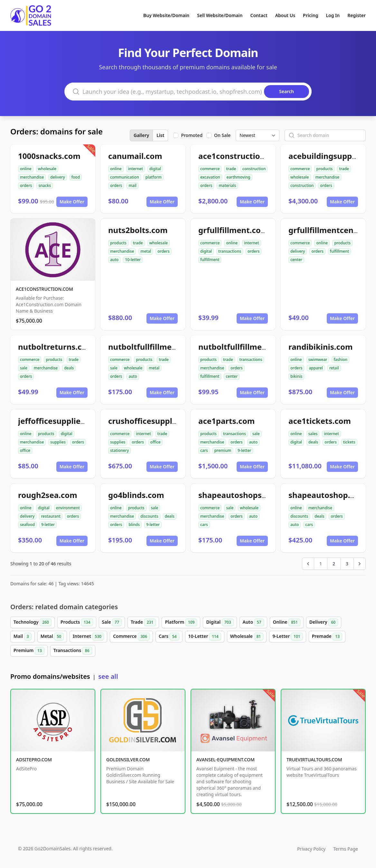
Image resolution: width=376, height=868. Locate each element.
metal (146, 251)
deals (69, 368)
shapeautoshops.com (239, 495)
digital (155, 169)
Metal (52, 637)
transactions (230, 251)
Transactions (73, 651)
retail (334, 368)
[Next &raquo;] (360, 564)
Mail (23, 637)
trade (231, 169)
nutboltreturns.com (56, 347)
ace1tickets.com (320, 421)
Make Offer (72, 202)
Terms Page (346, 849)
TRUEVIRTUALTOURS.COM (314, 760)
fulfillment (210, 260)
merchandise (32, 177)
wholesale (47, 169)
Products (77, 622)
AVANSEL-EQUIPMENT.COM (226, 760)
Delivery (324, 622)
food (76, 177)
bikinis (296, 376)
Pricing (310, 15)
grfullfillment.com (233, 230)
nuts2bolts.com (138, 230)
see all (108, 676)
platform (154, 177)
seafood (27, 525)
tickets (349, 442)
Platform (181, 622)
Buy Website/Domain (166, 15)
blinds (134, 525)
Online (287, 622)
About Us (285, 15)
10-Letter (205, 637)
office (25, 450)
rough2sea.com (48, 495)
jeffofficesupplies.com (61, 421)
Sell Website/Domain (220, 15)
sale (24, 368)
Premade (327, 637)
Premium (29, 651)
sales (313, 434)
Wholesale (247, 637)
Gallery (141, 135)
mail (132, 185)
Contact (259, 15)
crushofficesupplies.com (155, 421)
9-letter (244, 450)
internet (136, 169)
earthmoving (239, 177)
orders (26, 185)
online (26, 169)
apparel (316, 368)
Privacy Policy (311, 849)
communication (125, 177)
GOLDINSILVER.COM (128, 760)
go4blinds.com (136, 495)
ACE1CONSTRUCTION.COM (44, 289)
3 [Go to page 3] (347, 564)
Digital (220, 622)
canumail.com (135, 156)
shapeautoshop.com (327, 495)
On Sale (222, 135)
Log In (333, 15)
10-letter (133, 260)
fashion (340, 360)
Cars (169, 637)
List (160, 135)
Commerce (131, 637)
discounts (149, 516)
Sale (112, 622)
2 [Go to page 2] (334, 564)
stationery (119, 450)
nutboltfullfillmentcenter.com (255, 347)
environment (68, 508)
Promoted (192, 135)
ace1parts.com (226, 421)
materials (227, 185)
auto (114, 260)
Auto (253, 622)
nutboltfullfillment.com (153, 347)
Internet (88, 637)
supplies (58, 442)
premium (223, 450)
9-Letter (287, 637)
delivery (57, 177)
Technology (33, 622)
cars (204, 450)
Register (357, 15)
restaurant (51, 516)
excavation (210, 177)
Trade (143, 622)
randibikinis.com (320, 347)
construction (254, 169)
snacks (45, 185)
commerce (210, 169)
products (324, 169)
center (296, 260)
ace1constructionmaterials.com (259, 156)
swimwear (318, 360)
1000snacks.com (49, 156)
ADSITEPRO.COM (34, 760)
